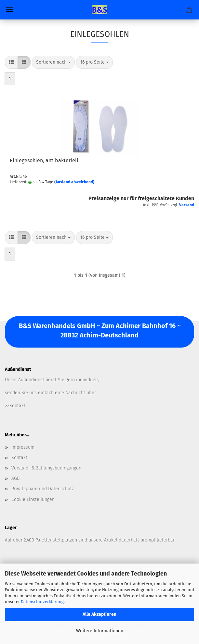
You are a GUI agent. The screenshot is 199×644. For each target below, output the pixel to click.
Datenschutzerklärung (42, 602)
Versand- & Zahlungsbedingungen (46, 468)
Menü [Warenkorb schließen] (10, 10)
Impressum (23, 447)
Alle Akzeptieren (99, 614)
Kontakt (19, 458)
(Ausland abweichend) (74, 182)
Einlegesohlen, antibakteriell (44, 160)
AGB (15, 478)
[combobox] (53, 62)
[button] (11, 62)
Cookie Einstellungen (33, 499)
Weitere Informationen (100, 631)
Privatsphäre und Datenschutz (43, 489)
